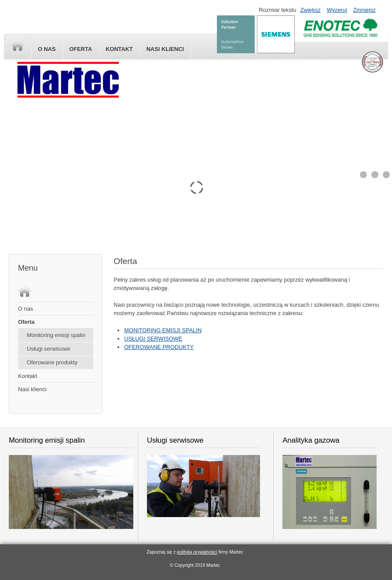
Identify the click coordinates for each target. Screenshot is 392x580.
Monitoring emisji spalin (56, 335)
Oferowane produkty (52, 362)
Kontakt (119, 49)
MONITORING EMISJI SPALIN (163, 330)
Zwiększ (310, 10)
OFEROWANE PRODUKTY (159, 347)
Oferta (81, 49)
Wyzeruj (337, 10)
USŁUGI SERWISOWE (153, 339)
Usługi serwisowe (49, 349)
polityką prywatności (197, 552)
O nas (47, 49)
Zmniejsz (365, 10)
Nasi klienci (32, 389)
